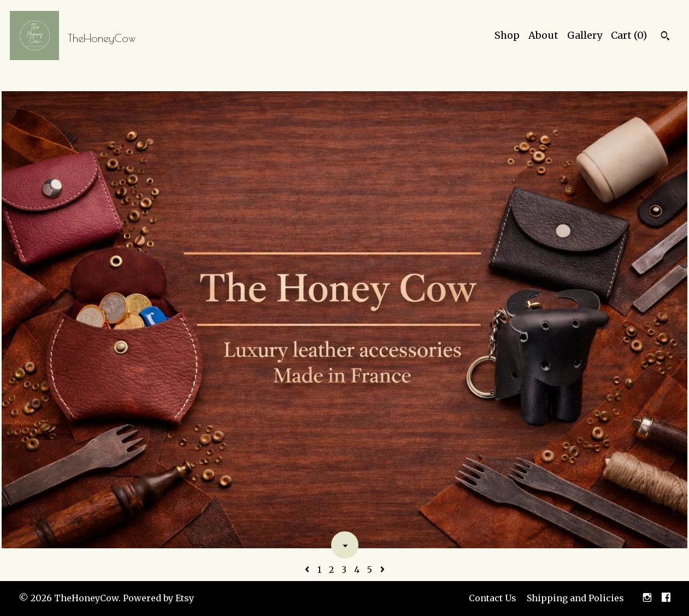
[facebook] (666, 599)
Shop (507, 35)
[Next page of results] (382, 570)
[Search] (665, 37)
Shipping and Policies (575, 598)
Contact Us (493, 598)
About (543, 35)
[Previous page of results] (308, 570)
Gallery (585, 35)
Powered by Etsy (158, 598)
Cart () (629, 35)
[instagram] (647, 599)
